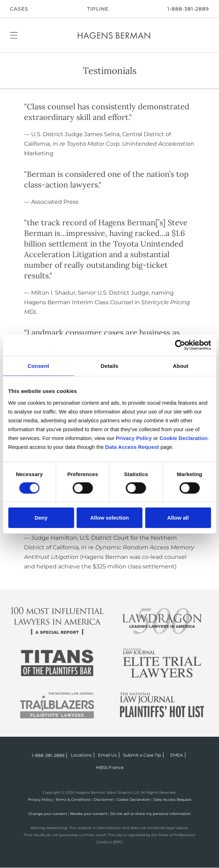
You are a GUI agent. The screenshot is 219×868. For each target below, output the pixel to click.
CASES (19, 9)
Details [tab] (110, 366)
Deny (41, 517)
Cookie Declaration (133, 800)
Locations (81, 755)
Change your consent (48, 814)
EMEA (177, 755)
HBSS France (110, 767)
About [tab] (181, 366)
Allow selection (109, 517)
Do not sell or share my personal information (151, 814)
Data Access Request (172, 800)
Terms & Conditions (73, 800)
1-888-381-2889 (188, 9)
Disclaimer (103, 800)
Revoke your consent (89, 814)
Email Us (107, 755)
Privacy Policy (40, 800)
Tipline (98, 9)
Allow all (178, 517)
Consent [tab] (38, 366)
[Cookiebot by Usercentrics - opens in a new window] (180, 345)
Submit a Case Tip (142, 755)
